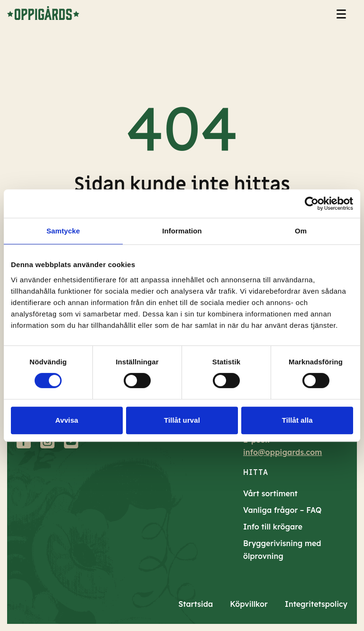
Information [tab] (182, 231)
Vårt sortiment (270, 493)
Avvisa (67, 420)
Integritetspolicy (316, 604)
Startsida (196, 604)
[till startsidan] (43, 13)
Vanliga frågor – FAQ (282, 510)
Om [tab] (301, 231)
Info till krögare (273, 527)
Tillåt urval (182, 420)
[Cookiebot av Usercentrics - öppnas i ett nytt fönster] (312, 204)
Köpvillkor (249, 604)
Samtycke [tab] (63, 231)
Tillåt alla (297, 420)
